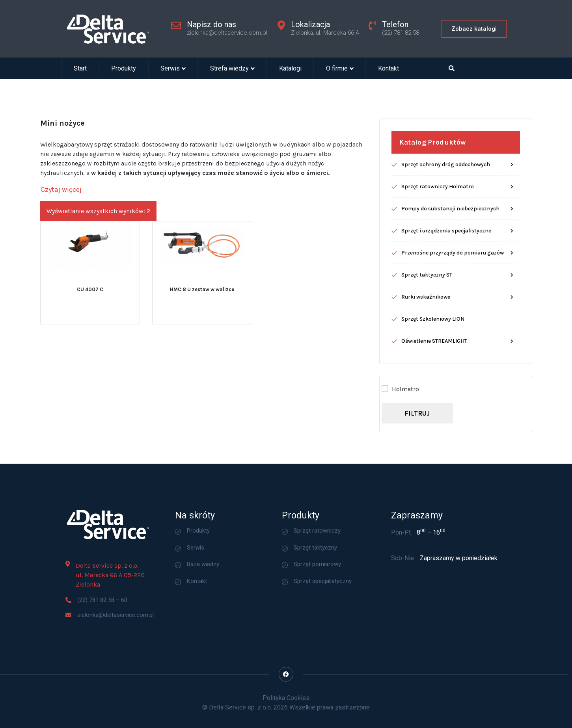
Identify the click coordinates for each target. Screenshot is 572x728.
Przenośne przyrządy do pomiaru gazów (453, 285)
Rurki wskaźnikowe (426, 330)
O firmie (340, 68)
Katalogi (290, 68)
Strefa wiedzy (232, 68)
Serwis (173, 68)
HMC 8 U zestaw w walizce (202, 322)
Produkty (124, 68)
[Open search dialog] (451, 68)
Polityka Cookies (286, 698)
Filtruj (417, 446)
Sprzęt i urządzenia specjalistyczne (446, 263)
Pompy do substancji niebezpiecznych (450, 241)
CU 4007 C (90, 322)
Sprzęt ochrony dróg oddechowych (446, 197)
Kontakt (388, 68)
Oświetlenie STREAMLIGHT (434, 374)
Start (80, 68)
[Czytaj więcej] (61, 222)
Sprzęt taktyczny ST (427, 307)
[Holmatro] (385, 421)
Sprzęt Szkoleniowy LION (433, 352)
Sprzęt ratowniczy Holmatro (438, 219)
